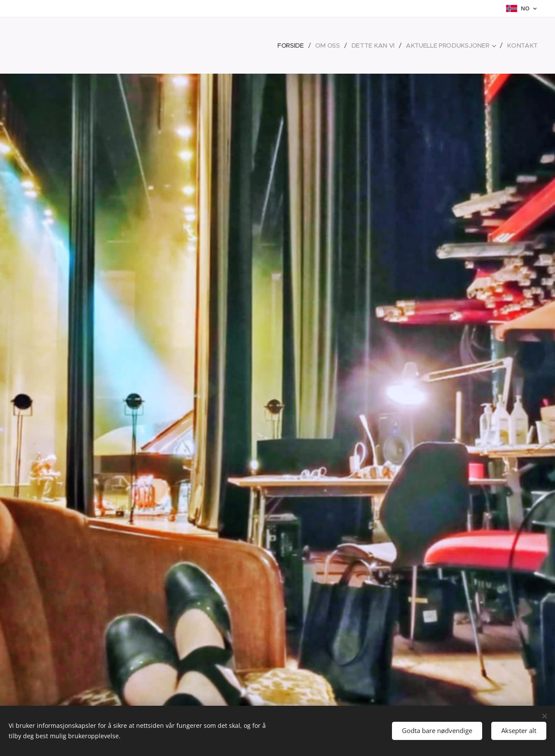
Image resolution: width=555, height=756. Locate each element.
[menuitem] (296, 45)
